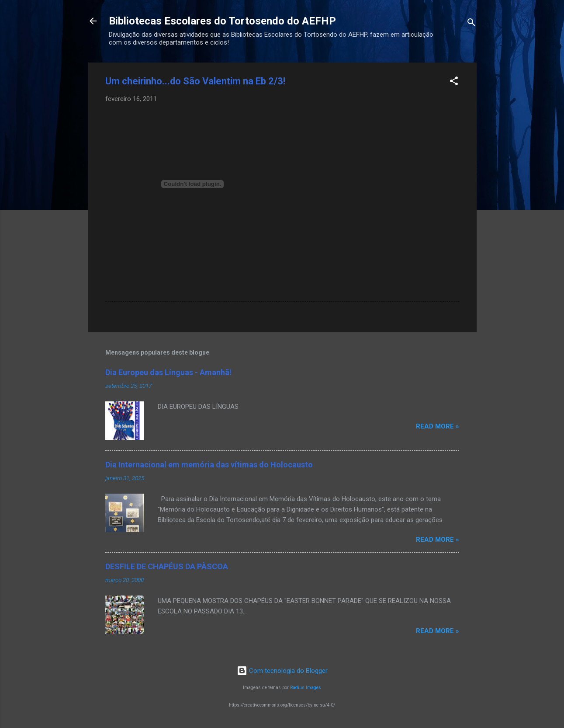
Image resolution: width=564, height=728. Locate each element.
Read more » (438, 426)
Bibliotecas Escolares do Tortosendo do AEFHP (222, 21)
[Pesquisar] (471, 24)
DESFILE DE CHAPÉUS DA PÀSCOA (167, 566)
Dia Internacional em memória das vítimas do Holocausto (209, 465)
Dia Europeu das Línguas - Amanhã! (168, 372)
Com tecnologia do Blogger (282, 671)
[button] (454, 82)
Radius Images (306, 688)
